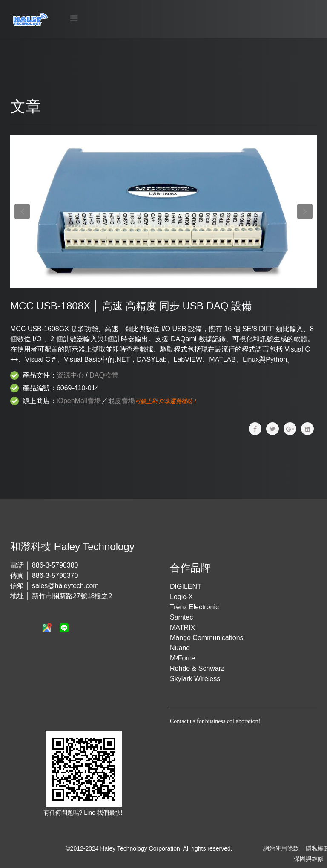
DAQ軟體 (104, 375)
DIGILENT (186, 587)
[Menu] (74, 19)
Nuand (180, 648)
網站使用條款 (281, 848)
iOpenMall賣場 (79, 401)
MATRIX (182, 627)
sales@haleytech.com (65, 586)
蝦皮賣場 (121, 401)
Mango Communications (207, 638)
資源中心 (70, 375)
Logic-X (181, 597)
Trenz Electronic (194, 607)
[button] (22, 211)
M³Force (183, 658)
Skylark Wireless (195, 679)
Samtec (181, 617)
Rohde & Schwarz (197, 668)
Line (90, 813)
